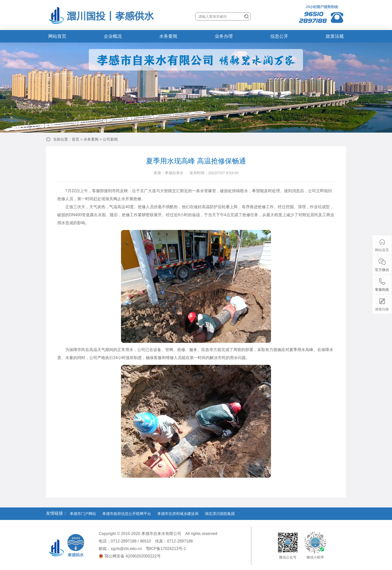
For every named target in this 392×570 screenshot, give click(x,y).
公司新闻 (110, 139)
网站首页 (57, 36)
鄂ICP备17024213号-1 (166, 549)
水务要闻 (168, 36)
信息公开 (279, 36)
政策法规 (335, 36)
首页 (75, 139)
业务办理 (224, 36)
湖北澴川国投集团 (220, 514)
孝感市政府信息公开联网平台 (127, 514)
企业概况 (113, 36)
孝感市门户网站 (83, 514)
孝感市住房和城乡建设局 (178, 514)
